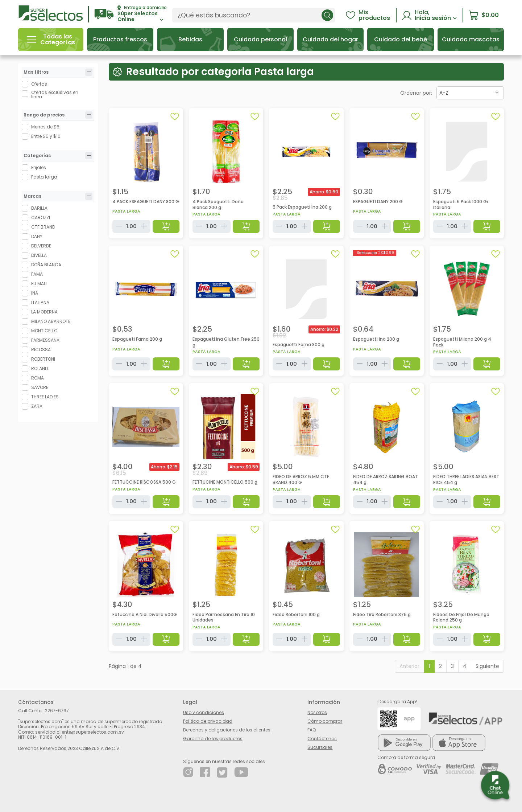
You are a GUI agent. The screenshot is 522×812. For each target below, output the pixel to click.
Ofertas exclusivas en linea (55, 95)
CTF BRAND (43, 227)
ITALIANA (40, 302)
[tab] (89, 72)
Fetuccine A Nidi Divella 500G (145, 614)
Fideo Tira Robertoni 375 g (382, 614)
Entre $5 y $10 (46, 136)
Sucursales (320, 747)
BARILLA (39, 208)
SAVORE (40, 387)
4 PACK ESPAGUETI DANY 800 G (146, 202)
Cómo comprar (325, 721)
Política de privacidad (208, 721)
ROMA (38, 378)
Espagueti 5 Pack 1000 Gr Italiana (461, 204)
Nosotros (317, 712)
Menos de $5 (45, 127)
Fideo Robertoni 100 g (296, 614)
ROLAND (40, 368)
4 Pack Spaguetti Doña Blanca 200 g (218, 204)
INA (35, 293)
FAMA (37, 274)
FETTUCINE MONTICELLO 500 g (225, 482)
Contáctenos (322, 739)
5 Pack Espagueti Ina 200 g (302, 207)
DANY (37, 236)
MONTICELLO (44, 331)
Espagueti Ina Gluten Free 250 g (226, 342)
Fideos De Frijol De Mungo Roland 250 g (461, 617)
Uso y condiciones (204, 712)
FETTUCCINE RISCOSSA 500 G (144, 482)
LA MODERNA (44, 312)
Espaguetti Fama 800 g (299, 345)
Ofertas (39, 84)
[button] (130, 14)
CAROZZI (41, 218)
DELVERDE (41, 246)
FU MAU (39, 284)
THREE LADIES (45, 397)
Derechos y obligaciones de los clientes (227, 730)
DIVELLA (39, 255)
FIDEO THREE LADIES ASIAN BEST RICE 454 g (466, 479)
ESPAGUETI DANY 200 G (378, 202)
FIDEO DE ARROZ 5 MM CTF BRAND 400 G (301, 479)
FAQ (312, 730)
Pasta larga (44, 177)
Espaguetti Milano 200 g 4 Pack (462, 342)
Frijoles (39, 167)
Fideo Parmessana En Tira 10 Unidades (224, 617)
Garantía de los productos (213, 739)
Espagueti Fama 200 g (137, 339)
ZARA (37, 406)
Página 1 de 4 (125, 666)
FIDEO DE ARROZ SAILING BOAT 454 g (386, 479)
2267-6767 (57, 711)
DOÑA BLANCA (46, 265)
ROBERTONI (43, 359)
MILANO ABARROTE (51, 321)
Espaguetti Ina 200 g (376, 339)
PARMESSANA (45, 340)
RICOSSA (41, 350)
